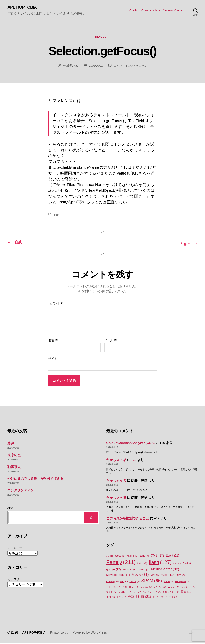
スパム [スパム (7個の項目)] (146, 588)
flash (56, 216)
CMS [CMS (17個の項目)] (157, 556)
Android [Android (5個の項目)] (132, 557)
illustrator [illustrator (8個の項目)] (130, 570)
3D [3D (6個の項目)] (110, 557)
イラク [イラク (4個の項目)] (123, 588)
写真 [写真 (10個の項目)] (186, 593)
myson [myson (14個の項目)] (168, 575)
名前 (53, 341)
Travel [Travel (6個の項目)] (169, 582)
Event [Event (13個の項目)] (172, 556)
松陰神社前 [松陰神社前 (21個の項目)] (139, 598)
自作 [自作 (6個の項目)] (173, 598)
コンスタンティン (21, 491)
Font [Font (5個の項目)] (177, 564)
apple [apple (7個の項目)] (144, 556)
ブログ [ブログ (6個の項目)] (111, 593)
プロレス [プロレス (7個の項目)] (125, 593)
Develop (102, 38)
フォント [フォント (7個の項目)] (188, 588)
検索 (10, 509)
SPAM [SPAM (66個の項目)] (152, 582)
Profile (133, 10)
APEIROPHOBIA (24, 7)
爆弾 (11, 444)
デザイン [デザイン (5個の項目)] (160, 588)
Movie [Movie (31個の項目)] (140, 575)
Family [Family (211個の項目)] (121, 563)
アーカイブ (15, 549)
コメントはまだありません (131, 67)
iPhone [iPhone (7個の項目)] (144, 570)
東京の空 (14, 456)
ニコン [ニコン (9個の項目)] (174, 588)
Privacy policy (150, 10)
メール (111, 341)
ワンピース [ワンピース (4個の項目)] (154, 593)
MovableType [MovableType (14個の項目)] (118, 575)
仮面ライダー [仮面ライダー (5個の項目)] (171, 593)
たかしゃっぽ (116, 461)
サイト (53, 359)
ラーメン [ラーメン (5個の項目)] (139, 593)
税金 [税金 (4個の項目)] (163, 598)
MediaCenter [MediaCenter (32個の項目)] (165, 570)
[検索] (91, 518)
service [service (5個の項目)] (134, 582)
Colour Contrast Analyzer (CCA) (130, 444)
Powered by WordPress (94, 633)
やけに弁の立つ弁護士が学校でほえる (35, 479)
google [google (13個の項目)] (114, 570)
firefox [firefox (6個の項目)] (142, 564)
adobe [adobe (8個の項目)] (120, 557)
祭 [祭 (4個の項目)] (155, 598)
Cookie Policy (172, 10)
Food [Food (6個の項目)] (187, 564)
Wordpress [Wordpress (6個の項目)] (182, 582)
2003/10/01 (95, 67)
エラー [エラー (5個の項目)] (134, 588)
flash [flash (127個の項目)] (160, 563)
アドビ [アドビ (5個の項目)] (111, 588)
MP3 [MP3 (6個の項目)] (154, 576)
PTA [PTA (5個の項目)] (124, 582)
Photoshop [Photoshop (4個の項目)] (112, 582)
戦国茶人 (14, 468)
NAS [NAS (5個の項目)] (181, 576)
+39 (74, 67)
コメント (56, 304)
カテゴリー (15, 580)
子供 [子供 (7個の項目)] (110, 598)
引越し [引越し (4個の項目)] (121, 598)
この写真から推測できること (128, 519)
